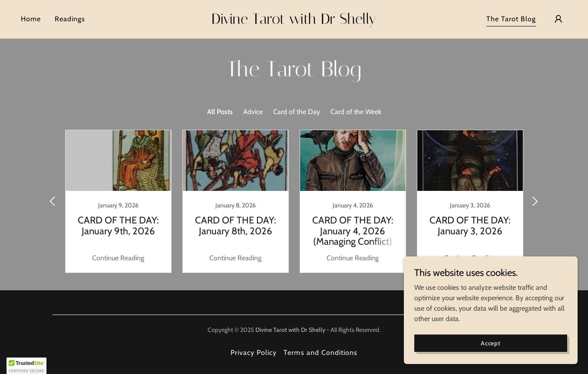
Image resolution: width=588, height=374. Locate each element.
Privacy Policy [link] (254, 353)
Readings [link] (70, 19)
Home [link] (31, 19)
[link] (294, 21)
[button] (558, 19)
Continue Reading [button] (118, 258)
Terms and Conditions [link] (320, 353)
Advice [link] (253, 112)
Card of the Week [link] (356, 112)
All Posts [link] (220, 112)
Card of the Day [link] (297, 112)
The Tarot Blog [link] (511, 19)
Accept (491, 343)
